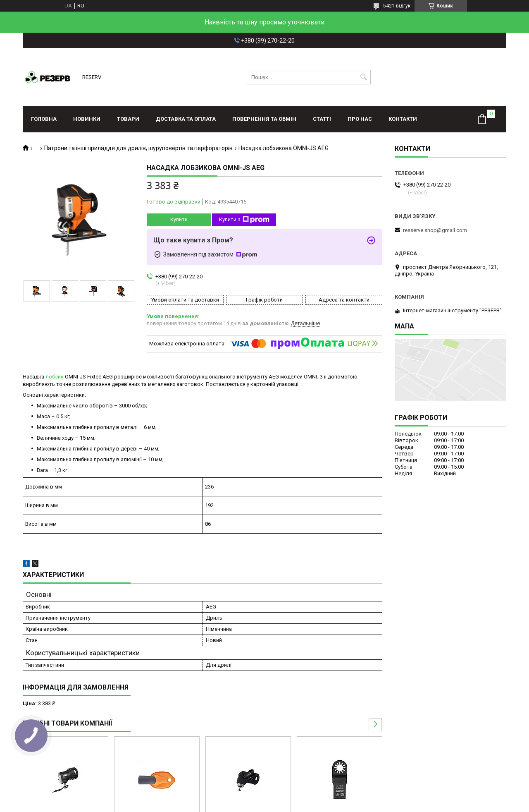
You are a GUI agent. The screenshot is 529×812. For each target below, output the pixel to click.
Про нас (360, 119)
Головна (44, 119)
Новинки (87, 119)
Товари (128, 119)
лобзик (55, 377)
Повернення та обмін (264, 119)
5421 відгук (397, 6)
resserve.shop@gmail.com (435, 230)
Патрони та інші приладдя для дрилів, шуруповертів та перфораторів (138, 148)
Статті (322, 119)
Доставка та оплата (186, 119)
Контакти (403, 119)
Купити (179, 219)
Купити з (244, 220)
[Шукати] (363, 77)
